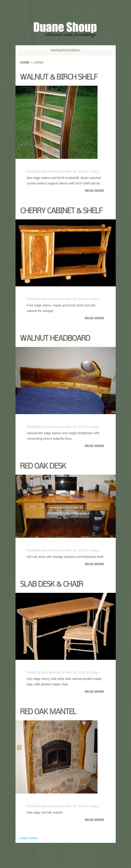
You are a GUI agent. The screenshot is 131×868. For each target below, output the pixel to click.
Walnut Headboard (55, 339)
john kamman (51, 171)
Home (25, 62)
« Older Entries (28, 838)
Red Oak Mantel (48, 712)
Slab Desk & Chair (51, 585)
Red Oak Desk (43, 467)
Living (94, 171)
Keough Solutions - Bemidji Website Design (46, 849)
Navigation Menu (63, 50)
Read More (95, 191)
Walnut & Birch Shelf (59, 78)
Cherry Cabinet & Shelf (61, 211)
